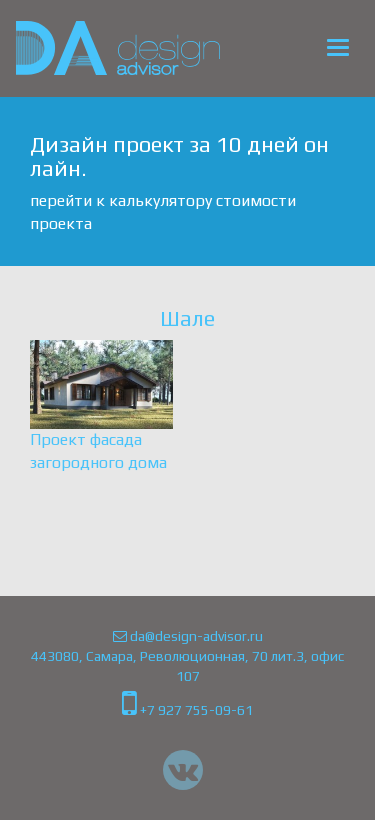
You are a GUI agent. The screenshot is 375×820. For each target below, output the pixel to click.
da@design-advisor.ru (188, 636)
